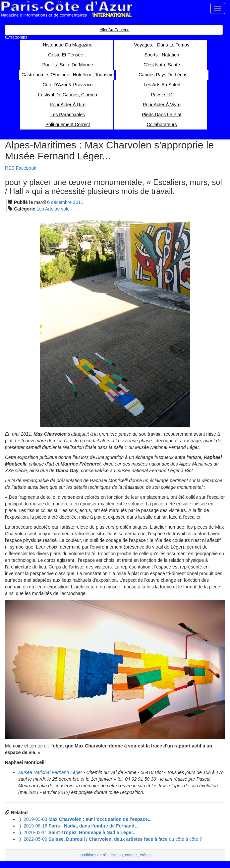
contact (131, 855)
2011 (78, 202)
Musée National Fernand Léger (50, 772)
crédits (146, 855)
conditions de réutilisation (101, 855)
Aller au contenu (114, 30)
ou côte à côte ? (110, 839)
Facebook (26, 168)
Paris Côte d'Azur (66, 9)
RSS (10, 168)
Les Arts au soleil (54, 209)
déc (61, 202)
